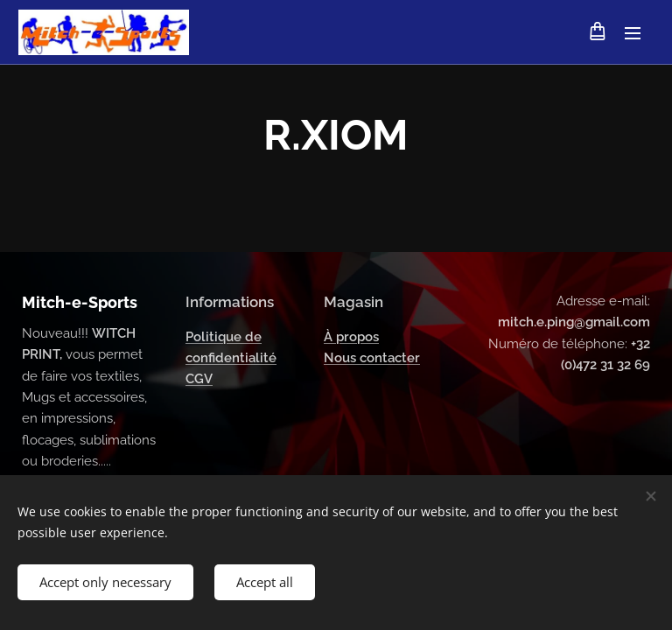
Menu (633, 33)
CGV (199, 380)
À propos (351, 337)
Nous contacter (372, 358)
